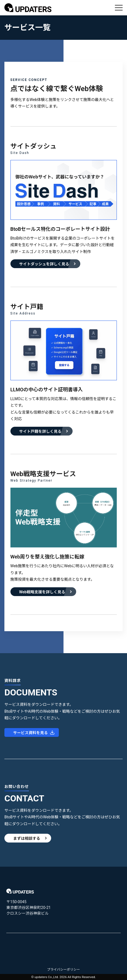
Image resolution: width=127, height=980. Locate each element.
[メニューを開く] (119, 8)
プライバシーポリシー (64, 970)
